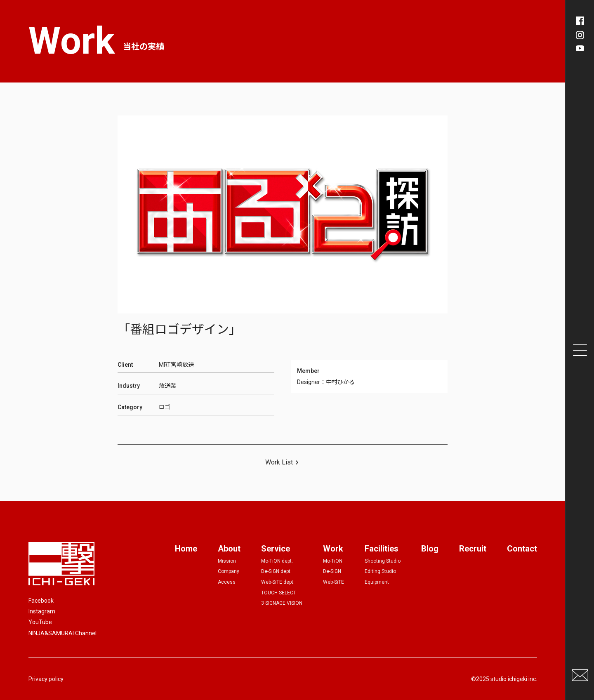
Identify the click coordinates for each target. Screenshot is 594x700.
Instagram (42, 611)
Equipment (377, 582)
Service (276, 549)
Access (227, 582)
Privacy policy (46, 679)
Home (186, 549)
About (229, 549)
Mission (227, 561)
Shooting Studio (383, 561)
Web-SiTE (334, 582)
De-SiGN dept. (276, 571)
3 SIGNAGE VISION (282, 603)
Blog (430, 549)
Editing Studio (380, 571)
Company (229, 571)
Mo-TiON (333, 561)
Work (333, 549)
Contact (522, 549)
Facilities (382, 549)
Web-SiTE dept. (278, 582)
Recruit (473, 549)
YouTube (40, 622)
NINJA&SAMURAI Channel (62, 633)
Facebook (41, 601)
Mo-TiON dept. (277, 561)
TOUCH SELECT (279, 593)
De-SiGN (332, 571)
